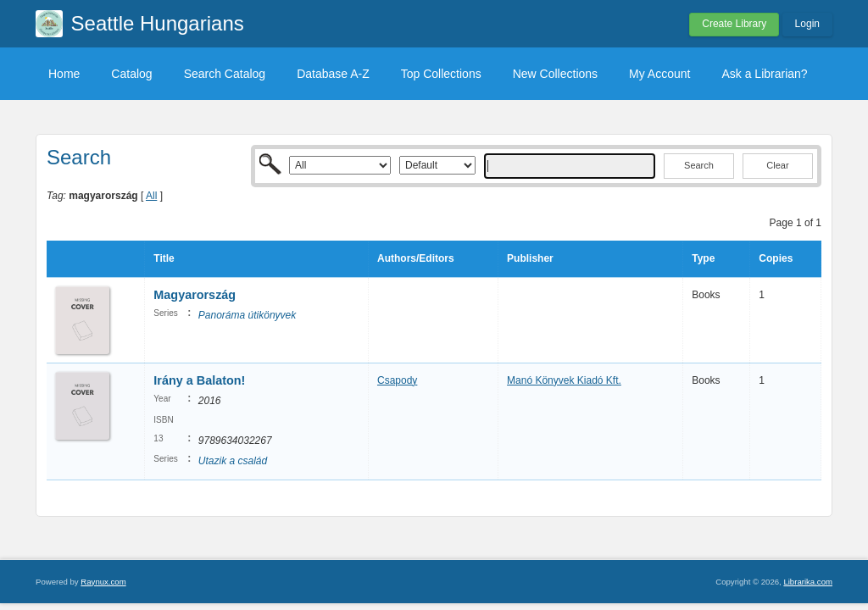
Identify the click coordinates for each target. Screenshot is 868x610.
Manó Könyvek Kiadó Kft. (564, 380)
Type (703, 258)
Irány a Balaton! (199, 380)
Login (807, 24)
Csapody (397, 380)
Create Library (734, 24)
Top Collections (441, 74)
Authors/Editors (416, 258)
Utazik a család (233, 461)
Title (164, 258)
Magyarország (195, 295)
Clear (777, 165)
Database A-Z (333, 74)
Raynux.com (103, 582)
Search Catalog (225, 74)
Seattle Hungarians (158, 23)
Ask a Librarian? (764, 74)
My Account (659, 74)
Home (64, 74)
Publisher (530, 258)
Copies (776, 258)
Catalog (131, 74)
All (151, 196)
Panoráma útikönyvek (247, 315)
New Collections (555, 74)
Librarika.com (808, 582)
